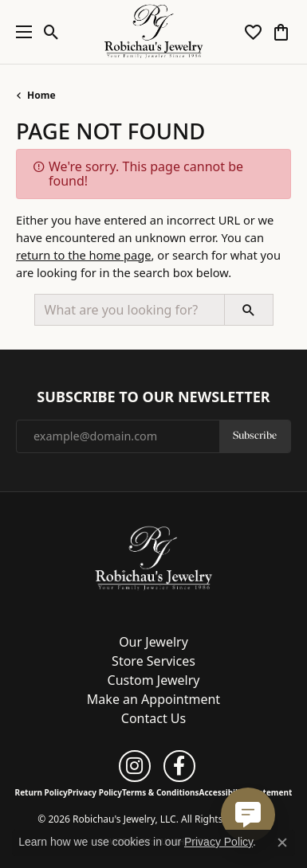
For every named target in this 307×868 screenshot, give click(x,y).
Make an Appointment (153, 699)
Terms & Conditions (161, 792)
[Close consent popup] (282, 843)
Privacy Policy (95, 792)
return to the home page (84, 255)
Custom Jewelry (154, 680)
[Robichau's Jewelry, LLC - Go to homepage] (154, 557)
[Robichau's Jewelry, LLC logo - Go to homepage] (153, 32)
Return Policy (41, 792)
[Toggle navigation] (20, 32)
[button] (51, 32)
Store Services (153, 661)
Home (41, 95)
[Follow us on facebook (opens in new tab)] (179, 766)
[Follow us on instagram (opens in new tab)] (135, 766)
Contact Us (153, 718)
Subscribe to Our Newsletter (153, 397)
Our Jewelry (153, 642)
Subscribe (255, 436)
